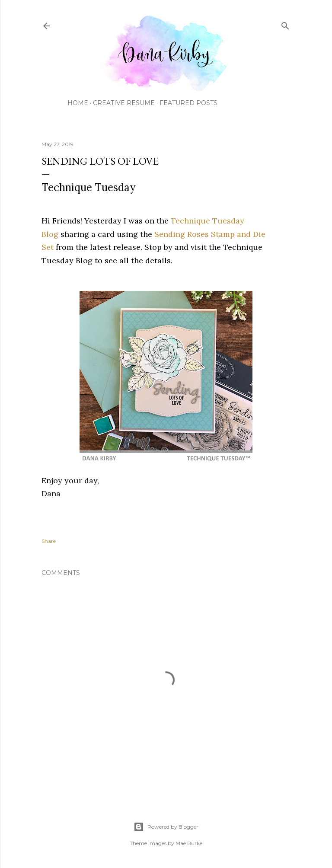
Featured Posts (188, 103)
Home (78, 103)
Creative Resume (124, 103)
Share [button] (49, 541)
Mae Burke (189, 843)
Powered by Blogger (166, 827)
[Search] (285, 24)
